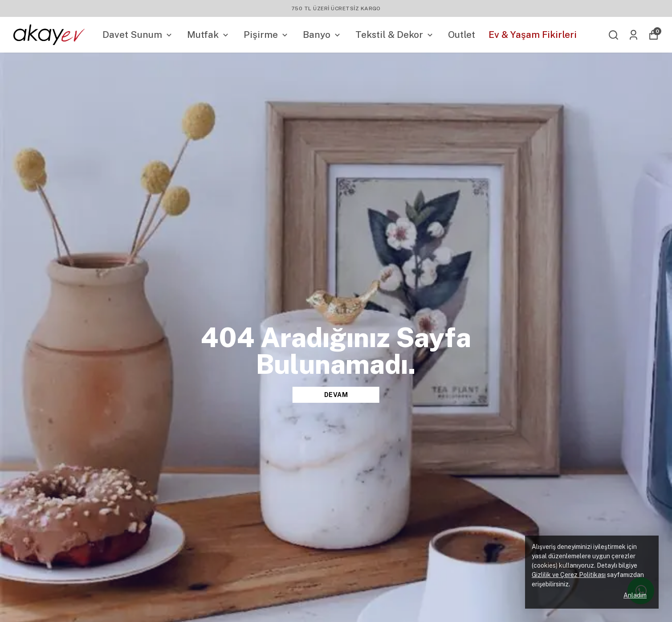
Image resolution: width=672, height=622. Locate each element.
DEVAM (336, 395)
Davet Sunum (138, 35)
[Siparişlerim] (633, 35)
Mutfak (209, 35)
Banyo (322, 35)
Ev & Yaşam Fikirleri (533, 35)
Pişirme (267, 35)
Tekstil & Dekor (395, 35)
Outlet (462, 35)
